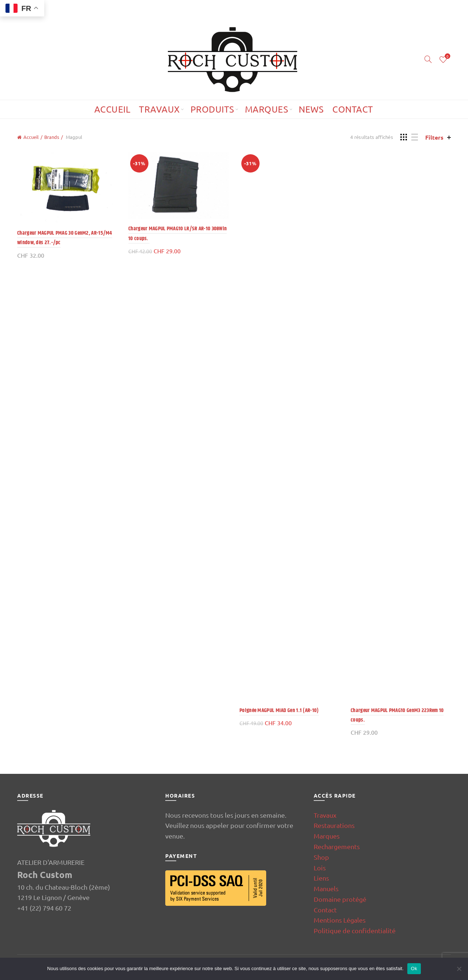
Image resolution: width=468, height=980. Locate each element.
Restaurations (334, 825)
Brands (52, 137)
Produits (212, 109)
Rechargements (337, 846)
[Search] (428, 59)
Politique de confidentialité (355, 930)
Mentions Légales (340, 920)
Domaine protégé (340, 899)
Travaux (159, 109)
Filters (434, 137)
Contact (353, 109)
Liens (321, 878)
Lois (320, 868)
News (311, 109)
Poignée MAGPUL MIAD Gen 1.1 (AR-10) (279, 710)
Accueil (112, 109)
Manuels (326, 888)
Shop (321, 857)
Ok (414, 968)
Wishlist (447, 56)
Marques (267, 109)
